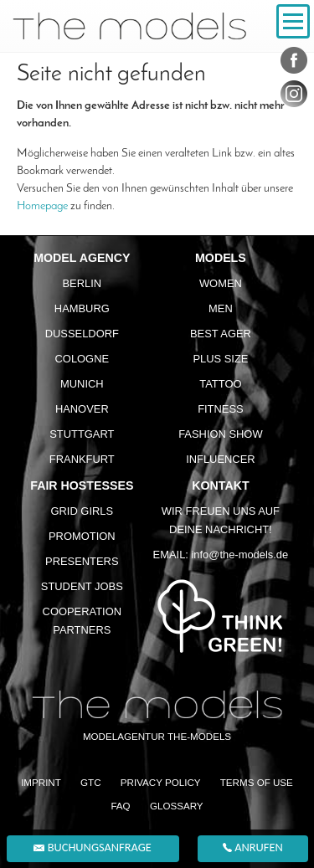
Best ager (221, 334)
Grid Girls (82, 511)
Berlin (82, 283)
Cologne (82, 359)
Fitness (221, 409)
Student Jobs (82, 586)
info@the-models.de (239, 555)
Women (221, 283)
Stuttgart (82, 434)
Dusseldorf (82, 334)
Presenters (82, 561)
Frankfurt (82, 459)
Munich (82, 384)
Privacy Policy (161, 782)
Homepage (42, 206)
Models (221, 258)
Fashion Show (220, 434)
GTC (91, 782)
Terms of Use (257, 782)
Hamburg (82, 308)
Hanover (82, 409)
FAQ (120, 806)
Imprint (41, 782)
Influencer (220, 459)
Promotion (82, 536)
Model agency (82, 258)
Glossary (177, 806)
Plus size (220, 359)
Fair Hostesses (82, 485)
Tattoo (220, 384)
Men (221, 308)
